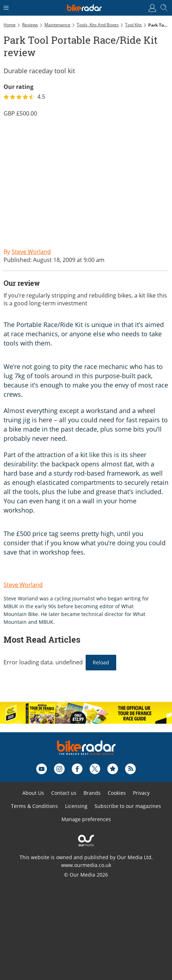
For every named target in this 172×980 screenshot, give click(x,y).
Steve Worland (23, 585)
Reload (101, 662)
